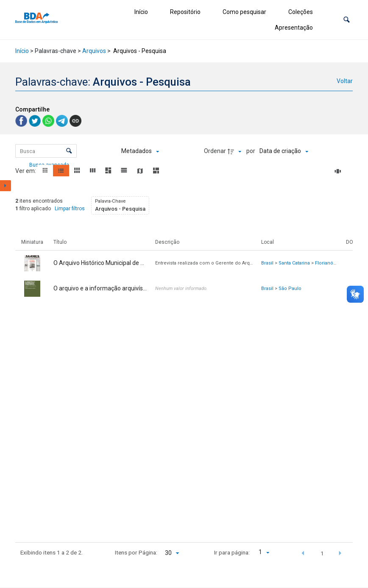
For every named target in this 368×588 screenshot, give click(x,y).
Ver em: (26, 171)
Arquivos (94, 51)
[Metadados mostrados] (140, 151)
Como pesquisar (244, 12)
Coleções (301, 12)
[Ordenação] (284, 151)
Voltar (345, 81)
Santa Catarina (294, 263)
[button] (347, 20)
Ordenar (215, 151)
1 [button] (322, 553)
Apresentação (294, 28)
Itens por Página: (136, 552)
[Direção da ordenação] (236, 151)
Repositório (185, 12)
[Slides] (339, 171)
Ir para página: (232, 552)
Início (141, 12)
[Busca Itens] (46, 151)
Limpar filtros (70, 209)
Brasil (267, 263)
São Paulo (290, 288)
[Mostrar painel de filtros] (6, 186)
